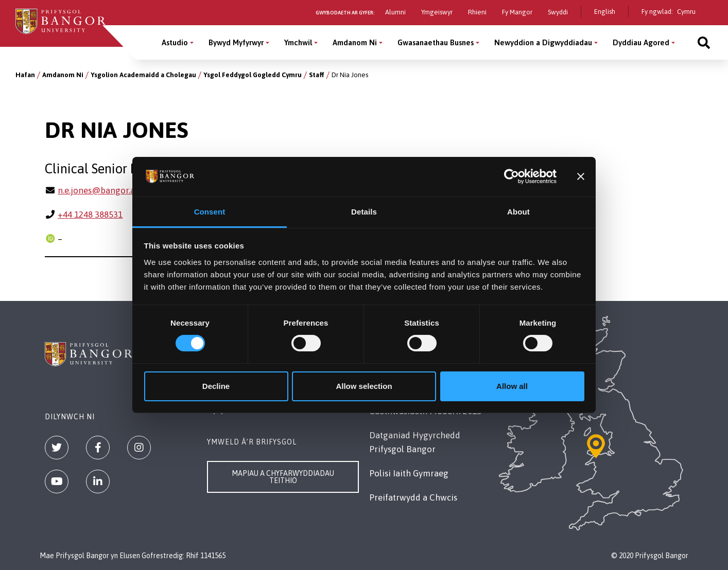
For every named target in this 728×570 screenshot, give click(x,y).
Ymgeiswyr (437, 12)
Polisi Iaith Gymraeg (409, 473)
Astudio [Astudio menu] (175, 42)
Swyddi (558, 12)
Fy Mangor (517, 12)
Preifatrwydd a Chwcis (413, 497)
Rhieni (477, 12)
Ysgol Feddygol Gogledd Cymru (253, 75)
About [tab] (518, 212)
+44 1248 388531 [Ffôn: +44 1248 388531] (90, 215)
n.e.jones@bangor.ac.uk (104, 190)
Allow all (512, 386)
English (605, 12)
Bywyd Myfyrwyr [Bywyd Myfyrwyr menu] (236, 42)
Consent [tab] (210, 212)
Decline (216, 386)
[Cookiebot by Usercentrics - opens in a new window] (512, 176)
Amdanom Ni (63, 75)
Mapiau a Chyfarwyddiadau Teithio (283, 477)
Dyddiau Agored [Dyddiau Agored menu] (641, 42)
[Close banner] (581, 176)
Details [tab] (364, 212)
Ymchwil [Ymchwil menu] (298, 42)
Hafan (25, 75)
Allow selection (364, 386)
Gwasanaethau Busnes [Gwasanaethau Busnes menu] (436, 42)
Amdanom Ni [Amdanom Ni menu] (355, 42)
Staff (317, 75)
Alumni (395, 12)
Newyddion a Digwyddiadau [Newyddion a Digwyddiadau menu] (543, 42)
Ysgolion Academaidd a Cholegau (143, 75)
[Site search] (704, 42)
